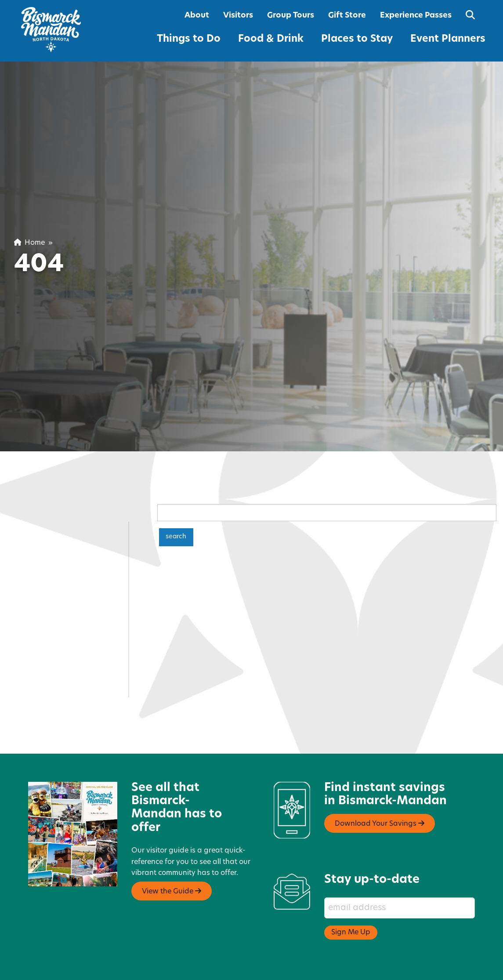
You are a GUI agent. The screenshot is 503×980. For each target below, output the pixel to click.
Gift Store (347, 16)
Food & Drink (271, 39)
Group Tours (291, 16)
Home (29, 243)
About (197, 16)
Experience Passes (416, 16)
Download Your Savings (380, 804)
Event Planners (448, 39)
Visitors (238, 16)
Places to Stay (357, 39)
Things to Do (189, 39)
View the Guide (172, 872)
